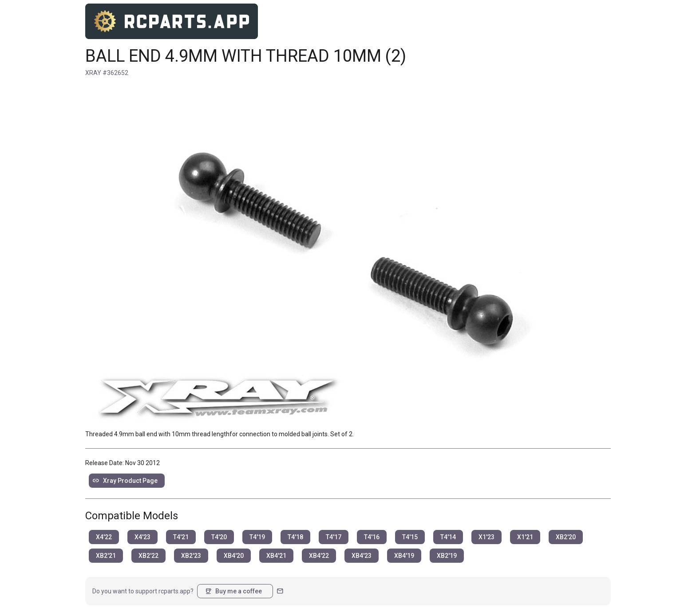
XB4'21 (276, 556)
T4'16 (372, 537)
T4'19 (257, 537)
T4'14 (448, 537)
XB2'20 (566, 537)
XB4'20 (234, 556)
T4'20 (219, 537)
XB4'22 (319, 556)
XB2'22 (148, 556)
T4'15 (410, 537)
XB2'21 (106, 556)
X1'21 (525, 537)
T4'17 (334, 537)
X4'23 (142, 537)
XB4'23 (362, 556)
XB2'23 (191, 556)
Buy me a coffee (233, 591)
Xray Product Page (125, 481)
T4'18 (295, 537)
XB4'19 (404, 556)
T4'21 (181, 537)
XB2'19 (447, 556)
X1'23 (486, 537)
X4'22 (104, 537)
